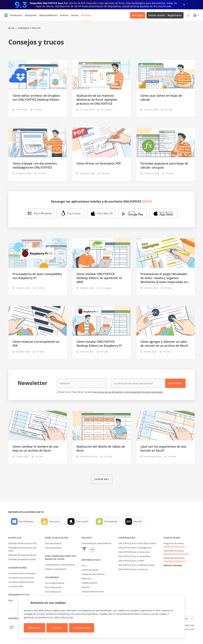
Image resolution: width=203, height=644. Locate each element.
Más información (64, 617)
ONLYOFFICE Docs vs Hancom (133, 569)
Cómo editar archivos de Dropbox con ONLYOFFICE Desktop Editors (36, 98)
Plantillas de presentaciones (22, 559)
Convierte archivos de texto (22, 573)
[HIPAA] (84, 550)
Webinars (86, 578)
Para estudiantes (53, 543)
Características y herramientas (60, 565)
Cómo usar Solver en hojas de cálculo (161, 98)
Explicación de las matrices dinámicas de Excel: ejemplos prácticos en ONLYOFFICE (97, 100)
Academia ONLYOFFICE (93, 574)
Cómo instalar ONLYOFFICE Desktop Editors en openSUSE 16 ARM (99, 278)
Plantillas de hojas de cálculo (22, 555)
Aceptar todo (82, 628)
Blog (11, 28)
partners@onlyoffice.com (176, 554)
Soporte (86, 587)
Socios (75, 15)
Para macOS (82, 521)
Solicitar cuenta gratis (56, 569)
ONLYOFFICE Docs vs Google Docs (135, 548)
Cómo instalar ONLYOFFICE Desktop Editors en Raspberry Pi (99, 344)
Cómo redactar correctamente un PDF (36, 344)
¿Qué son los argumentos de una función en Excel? (163, 448)
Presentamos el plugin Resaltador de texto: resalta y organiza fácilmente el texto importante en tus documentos (164, 278)
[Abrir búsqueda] (188, 15)
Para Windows (43, 213)
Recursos (86, 15)
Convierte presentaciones (21, 582)
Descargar (138, 15)
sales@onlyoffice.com (174, 546)
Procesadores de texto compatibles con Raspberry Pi (37, 276)
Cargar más (102, 479)
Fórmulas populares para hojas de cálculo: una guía (164, 165)
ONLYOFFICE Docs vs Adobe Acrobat (136, 565)
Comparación (127, 538)
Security (87, 538)
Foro (84, 565)
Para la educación (57, 538)
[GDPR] (92, 550)
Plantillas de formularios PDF (22, 543)
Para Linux (74, 213)
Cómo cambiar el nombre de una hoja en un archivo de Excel (35, 448)
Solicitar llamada (173, 565)
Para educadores (53, 548)
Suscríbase (175, 383)
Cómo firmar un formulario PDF (99, 163)
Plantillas (15, 538)
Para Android (111, 521)
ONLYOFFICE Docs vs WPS (131, 561)
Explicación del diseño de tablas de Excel (101, 448)
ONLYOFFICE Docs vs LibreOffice (134, 556)
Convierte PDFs (16, 586)
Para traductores (53, 587)
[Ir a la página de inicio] (6, 15)
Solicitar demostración (93, 591)
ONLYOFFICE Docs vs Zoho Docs (134, 552)
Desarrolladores (48, 15)
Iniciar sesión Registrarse (165, 15)
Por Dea (38, 110)
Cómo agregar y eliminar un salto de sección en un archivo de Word (164, 344)
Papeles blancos (90, 583)
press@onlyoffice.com (175, 561)
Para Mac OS (105, 213)
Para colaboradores (55, 583)
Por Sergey (106, 110)
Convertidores (18, 568)
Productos (16, 15)
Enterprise (31, 15)
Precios (64, 15)
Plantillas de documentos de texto (22, 549)
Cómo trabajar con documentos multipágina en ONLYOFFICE (35, 165)
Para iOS (138, 521)
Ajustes (57, 628)
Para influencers (53, 592)
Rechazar (34, 628)
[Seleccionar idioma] (196, 15)
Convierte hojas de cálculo (21, 578)
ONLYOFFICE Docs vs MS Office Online (137, 543)
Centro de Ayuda (90, 570)
